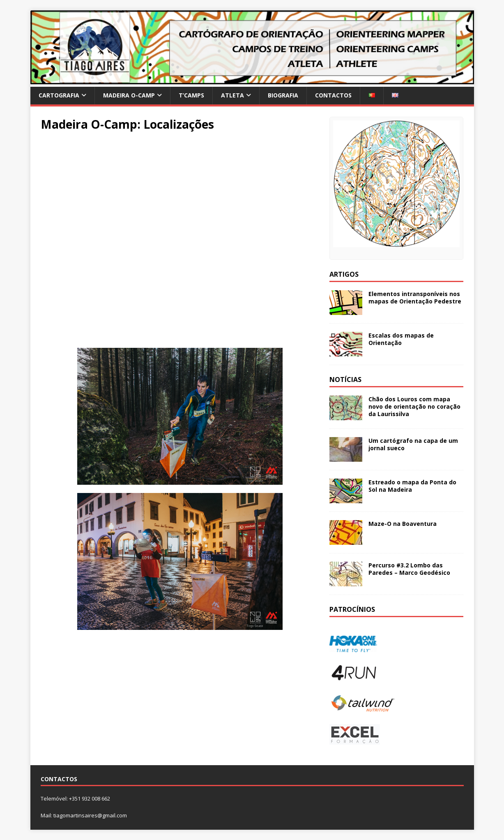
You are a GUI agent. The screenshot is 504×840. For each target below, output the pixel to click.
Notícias (345, 380)
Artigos (344, 274)
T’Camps (191, 95)
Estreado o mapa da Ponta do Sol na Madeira (412, 486)
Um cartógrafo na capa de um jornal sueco (413, 444)
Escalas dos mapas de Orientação (401, 339)
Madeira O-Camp (129, 95)
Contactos (333, 95)
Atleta (232, 95)
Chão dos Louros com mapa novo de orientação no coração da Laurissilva (414, 406)
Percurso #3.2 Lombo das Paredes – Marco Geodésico (409, 569)
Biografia (283, 95)
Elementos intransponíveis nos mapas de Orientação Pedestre (415, 297)
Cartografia (59, 95)
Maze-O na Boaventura (403, 524)
